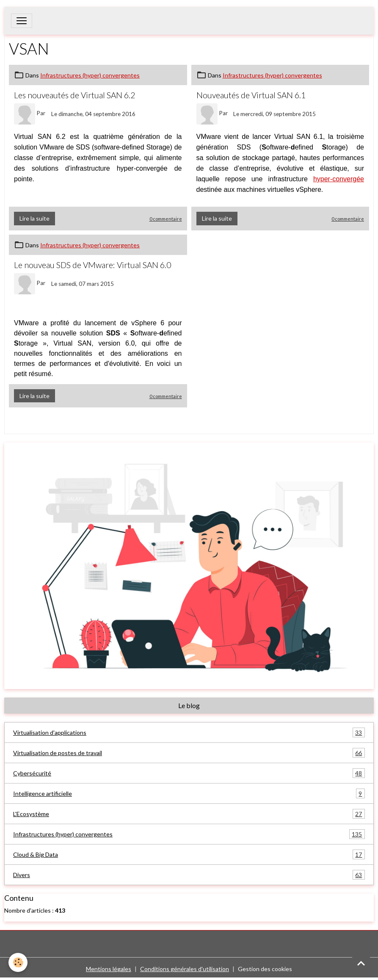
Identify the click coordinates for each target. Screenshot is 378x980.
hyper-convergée (339, 179)
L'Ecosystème (189, 814)
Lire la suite (34, 218)
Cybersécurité (189, 773)
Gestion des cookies (265, 969)
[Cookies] (18, 962)
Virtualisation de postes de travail (189, 753)
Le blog (189, 705)
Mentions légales (109, 969)
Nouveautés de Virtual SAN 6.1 (251, 95)
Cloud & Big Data (189, 854)
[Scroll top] (361, 963)
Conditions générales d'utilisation (185, 969)
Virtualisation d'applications (189, 732)
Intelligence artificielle (189, 793)
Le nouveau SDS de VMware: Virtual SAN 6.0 (92, 265)
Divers (189, 875)
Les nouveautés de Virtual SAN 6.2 (74, 95)
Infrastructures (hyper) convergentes (90, 75)
